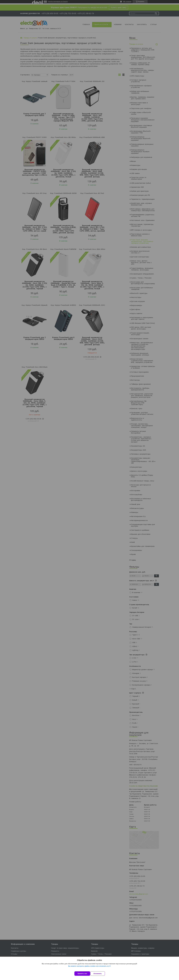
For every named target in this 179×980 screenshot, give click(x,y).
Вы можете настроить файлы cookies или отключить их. (89, 968)
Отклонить (100, 974)
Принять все (82, 974)
